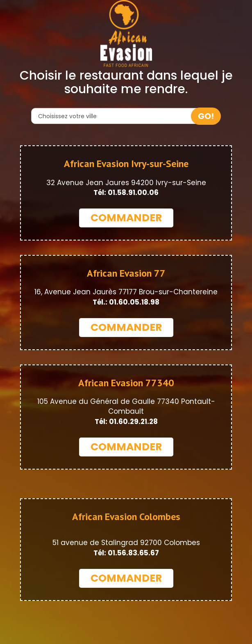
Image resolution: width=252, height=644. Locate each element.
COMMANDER (126, 218)
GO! (206, 116)
